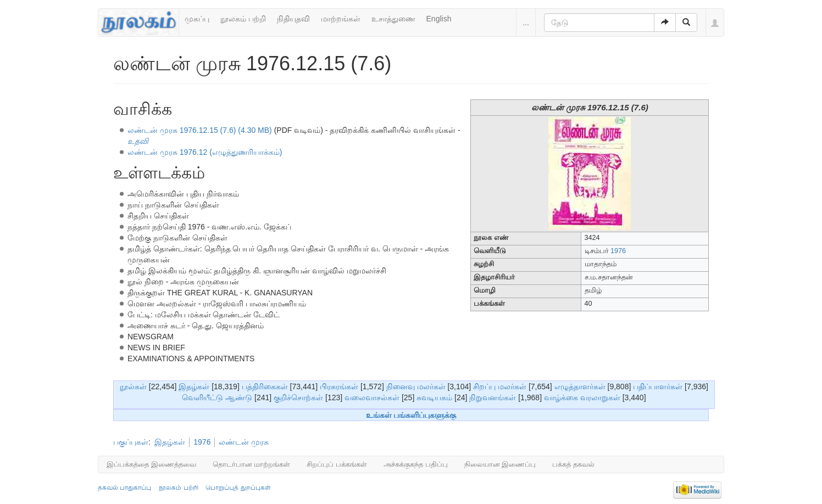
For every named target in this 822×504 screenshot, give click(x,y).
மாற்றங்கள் (341, 19)
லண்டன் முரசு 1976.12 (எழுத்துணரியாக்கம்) (205, 152)
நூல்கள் (133, 387)
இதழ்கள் (194, 387)
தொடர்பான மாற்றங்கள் (252, 464)
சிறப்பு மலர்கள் (500, 387)
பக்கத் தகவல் (573, 464)
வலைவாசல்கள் (372, 397)
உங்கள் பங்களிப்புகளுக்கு (411, 415)
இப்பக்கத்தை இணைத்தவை (151, 464)
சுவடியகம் (434, 397)
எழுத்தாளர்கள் (580, 387)
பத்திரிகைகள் (265, 387)
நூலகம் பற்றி (243, 19)
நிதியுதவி (293, 19)
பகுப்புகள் (131, 442)
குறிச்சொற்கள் (298, 397)
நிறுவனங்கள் (493, 397)
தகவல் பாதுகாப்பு (124, 488)
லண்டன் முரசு (244, 442)
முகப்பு (197, 19)
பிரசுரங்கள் (339, 387)
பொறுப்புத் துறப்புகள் (238, 488)
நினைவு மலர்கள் (416, 387)
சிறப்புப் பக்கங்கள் (337, 464)
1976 (618, 251)
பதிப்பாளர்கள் (658, 387)
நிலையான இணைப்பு (500, 464)
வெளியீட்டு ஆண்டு (217, 397)
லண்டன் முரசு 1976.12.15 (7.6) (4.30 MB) (200, 130)
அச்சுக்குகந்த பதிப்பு (416, 464)
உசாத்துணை (393, 19)
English (439, 19)
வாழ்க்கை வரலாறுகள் (582, 397)
